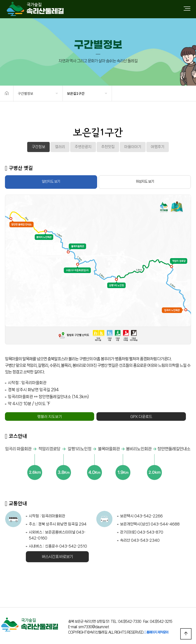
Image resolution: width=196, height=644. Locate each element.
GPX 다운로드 (141, 416)
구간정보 (38, 147)
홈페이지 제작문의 (156, 632)
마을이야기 (133, 147)
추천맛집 (108, 147)
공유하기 (186, 93)
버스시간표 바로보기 (57, 557)
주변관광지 (83, 147)
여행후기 (158, 147)
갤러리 (60, 147)
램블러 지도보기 (50, 416)
